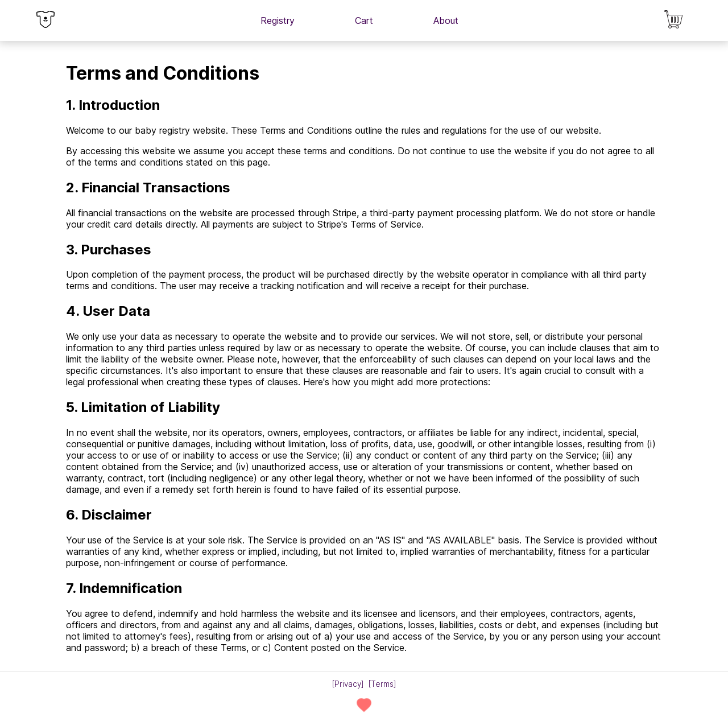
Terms (382, 684)
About (446, 20)
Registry (278, 20)
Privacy (348, 684)
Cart (364, 20)
